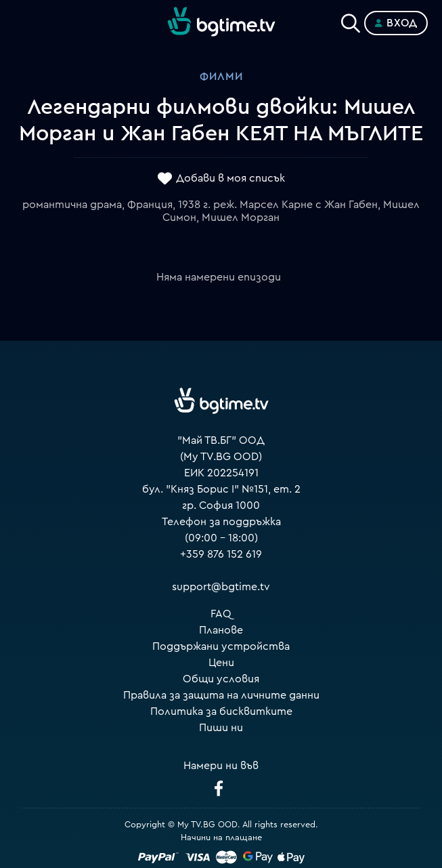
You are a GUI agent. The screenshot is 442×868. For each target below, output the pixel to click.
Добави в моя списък (230, 178)
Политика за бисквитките (221, 711)
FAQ (221, 614)
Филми (221, 77)
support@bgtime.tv (221, 587)
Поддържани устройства (221, 646)
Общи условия (221, 679)
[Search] (351, 20)
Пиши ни (221, 728)
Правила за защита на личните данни (221, 695)
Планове (221, 630)
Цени (221, 663)
